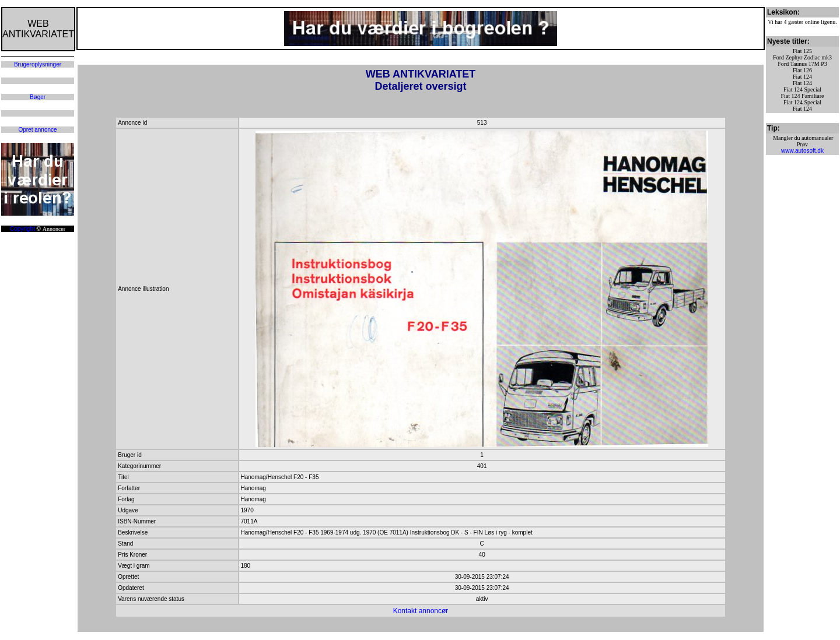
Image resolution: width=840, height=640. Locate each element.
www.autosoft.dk (802, 151)
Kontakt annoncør (421, 611)
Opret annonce (37, 130)
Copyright (22, 229)
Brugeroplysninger (38, 64)
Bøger (38, 97)
